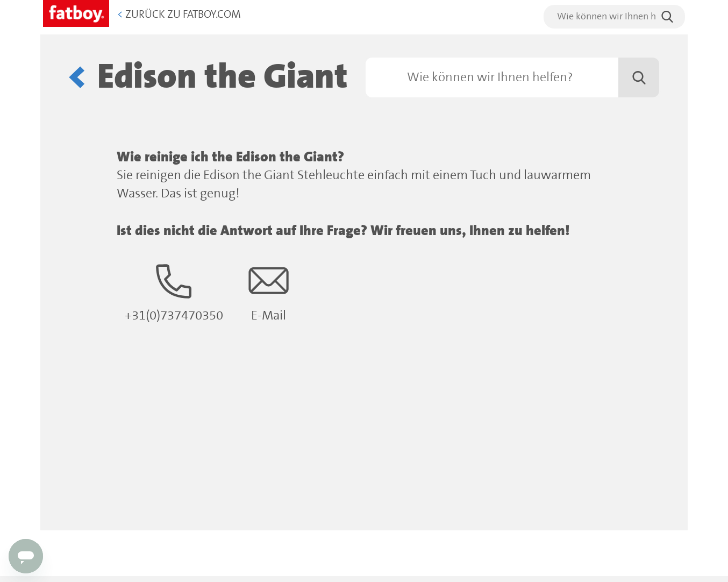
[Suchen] (512, 77)
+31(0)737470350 (174, 292)
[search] (614, 17)
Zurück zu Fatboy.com (179, 15)
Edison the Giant (223, 77)
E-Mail (269, 292)
